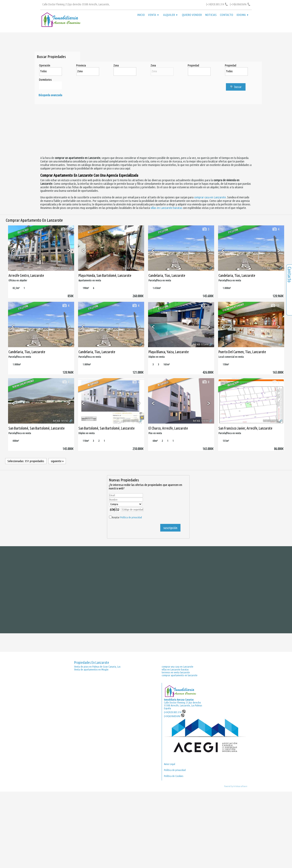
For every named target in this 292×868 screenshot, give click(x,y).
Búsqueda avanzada (50, 95)
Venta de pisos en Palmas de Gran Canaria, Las (97, 667)
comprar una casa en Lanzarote (177, 667)
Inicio (141, 15)
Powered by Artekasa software (236, 786)
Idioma (242, 15)
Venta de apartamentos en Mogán (91, 669)
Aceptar (127, 517)
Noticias (211, 15)
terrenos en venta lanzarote (176, 672)
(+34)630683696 (174, 716)
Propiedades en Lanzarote (92, 662)
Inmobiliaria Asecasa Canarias (179, 700)
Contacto (227, 15)
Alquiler (170, 15)
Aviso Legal (170, 764)
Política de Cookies (174, 776)
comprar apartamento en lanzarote (180, 675)
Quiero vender (192, 15)
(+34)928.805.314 (175, 712)
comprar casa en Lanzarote (210, 197)
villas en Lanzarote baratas (166, 208)
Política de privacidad (131, 517)
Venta (153, 15)
